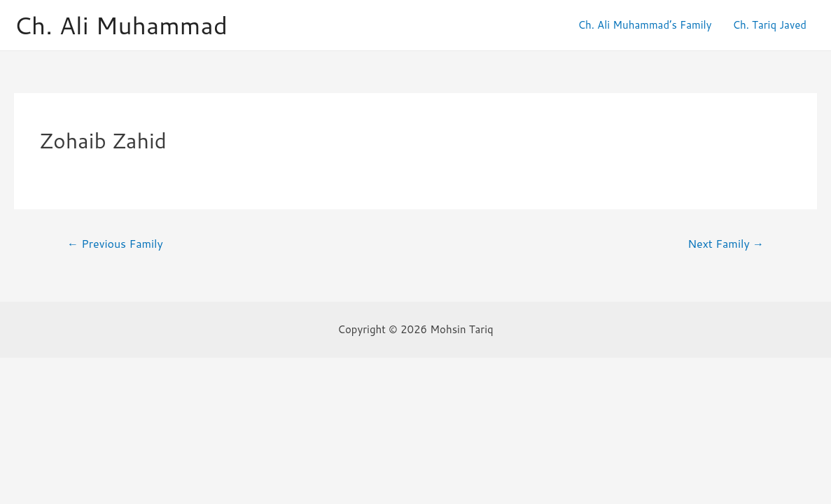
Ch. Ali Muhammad (121, 25)
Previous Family (115, 244)
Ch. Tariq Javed (769, 25)
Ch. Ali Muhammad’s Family (644, 25)
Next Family (726, 244)
